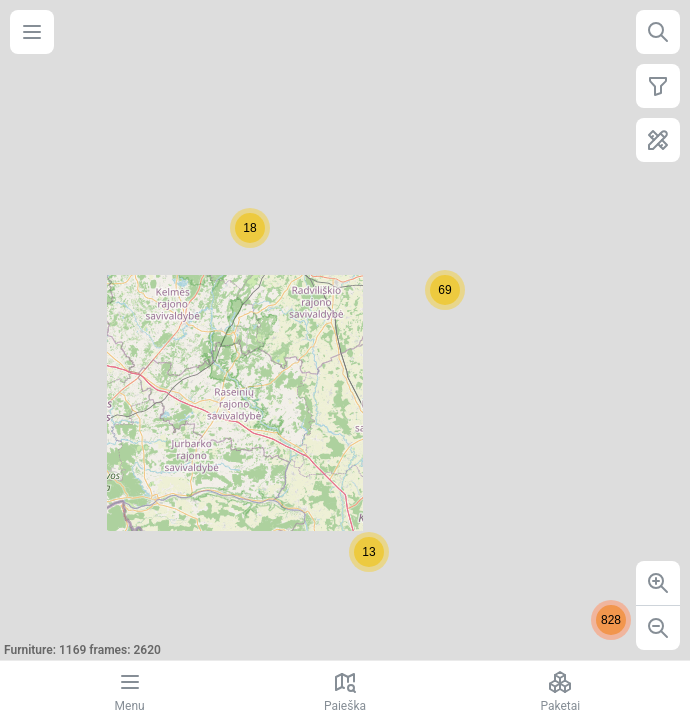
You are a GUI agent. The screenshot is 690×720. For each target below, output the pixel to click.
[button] (445, 290)
